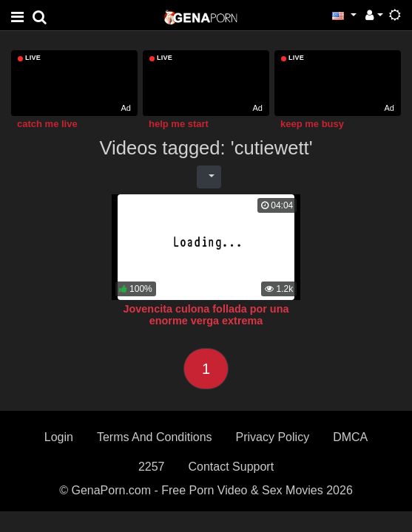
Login (59, 437)
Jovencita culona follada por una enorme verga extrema (206, 315)
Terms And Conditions (155, 437)
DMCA (350, 437)
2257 (152, 467)
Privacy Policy (273, 437)
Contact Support (231, 467)
